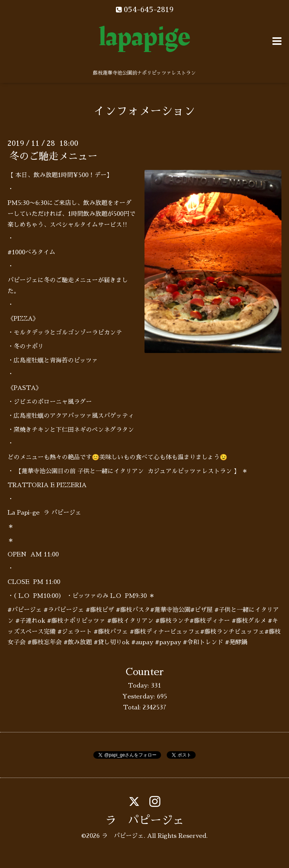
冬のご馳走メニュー (53, 156)
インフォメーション (144, 111)
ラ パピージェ (144, 821)
